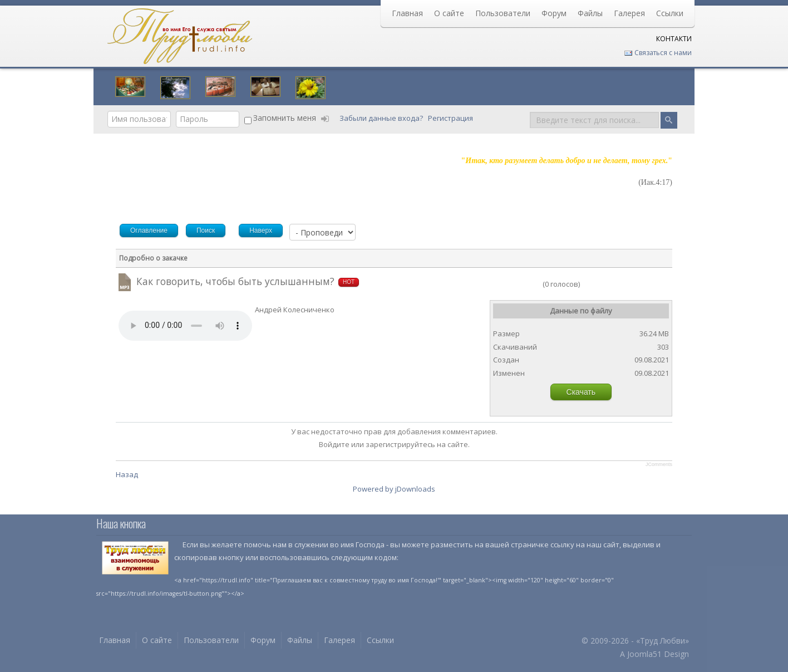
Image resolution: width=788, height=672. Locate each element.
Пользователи (503, 13)
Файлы (590, 13)
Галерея (629, 13)
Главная (407, 13)
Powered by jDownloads (394, 489)
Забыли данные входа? (382, 118)
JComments (659, 464)
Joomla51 (644, 654)
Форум (554, 13)
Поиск (530, 111)
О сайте (449, 13)
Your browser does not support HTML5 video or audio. (185, 326)
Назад (127, 474)
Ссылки (670, 13)
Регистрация (451, 118)
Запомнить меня (285, 118)
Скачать (581, 392)
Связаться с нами (658, 53)
